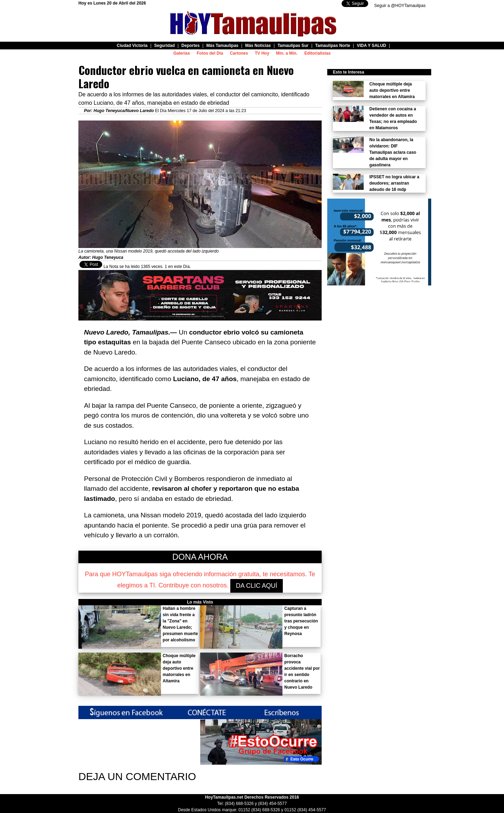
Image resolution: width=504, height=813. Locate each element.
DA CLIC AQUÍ (257, 586)
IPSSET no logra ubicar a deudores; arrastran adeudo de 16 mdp (394, 183)
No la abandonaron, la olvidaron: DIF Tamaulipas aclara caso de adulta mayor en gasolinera (393, 152)
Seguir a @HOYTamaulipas (400, 6)
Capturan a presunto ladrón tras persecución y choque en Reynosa (301, 621)
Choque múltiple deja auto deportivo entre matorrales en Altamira (179, 668)
